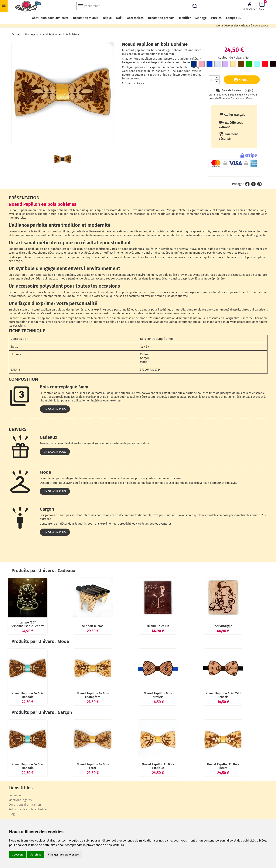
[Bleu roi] (210, 64)
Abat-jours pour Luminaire (50, 18)
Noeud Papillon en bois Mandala (35, 720)
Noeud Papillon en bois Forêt (100, 802)
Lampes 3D (234, 18)
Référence (128, 83)
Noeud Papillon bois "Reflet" (165, 720)
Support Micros (100, 638)
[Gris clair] (217, 64)
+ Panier (242, 80)
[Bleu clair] (257, 64)
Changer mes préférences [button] (63, 855)
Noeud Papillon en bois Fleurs (231, 802)
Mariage (201, 18)
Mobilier (185, 18)
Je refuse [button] (36, 855)
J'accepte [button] (18, 855)
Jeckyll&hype (231, 638)
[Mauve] (225, 64)
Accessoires (135, 18)
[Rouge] (265, 64)
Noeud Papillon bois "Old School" (231, 720)
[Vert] (249, 64)
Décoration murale (86, 18)
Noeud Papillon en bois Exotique (165, 802)
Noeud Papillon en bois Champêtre (100, 720)
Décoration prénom (161, 18)
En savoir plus (55, 409)
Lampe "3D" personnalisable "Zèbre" (35, 638)
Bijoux (107, 18)
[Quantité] (212, 80)
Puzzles (216, 18)
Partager (247, 184)
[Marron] (241, 64)
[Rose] (202, 64)
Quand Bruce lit (165, 638)
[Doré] (233, 64)
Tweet (253, 184)
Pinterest (259, 184)
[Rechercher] (138, 6)
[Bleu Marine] (194, 64)
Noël (119, 18)
